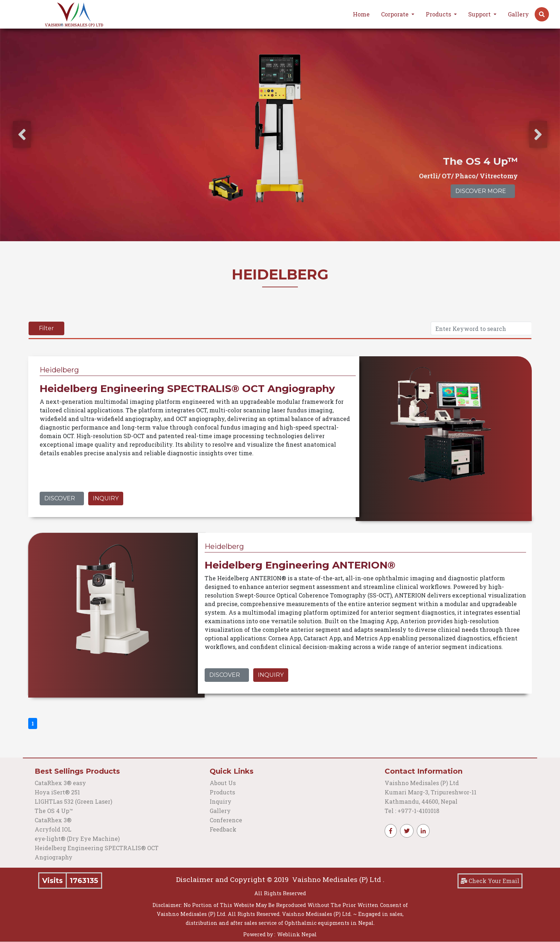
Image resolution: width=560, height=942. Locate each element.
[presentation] (22, 135)
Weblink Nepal (297, 934)
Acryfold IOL (53, 829)
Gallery (518, 14)
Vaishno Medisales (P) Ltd (422, 783)
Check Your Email (490, 881)
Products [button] (439, 14)
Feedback (223, 829)
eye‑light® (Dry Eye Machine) (77, 839)
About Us (223, 783)
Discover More (481, 191)
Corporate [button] (396, 14)
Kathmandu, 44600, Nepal (421, 801)
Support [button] (480, 14)
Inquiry (106, 498)
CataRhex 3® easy (60, 783)
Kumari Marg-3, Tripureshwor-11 (431, 792)
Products (222, 792)
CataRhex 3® (53, 820)
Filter (46, 328)
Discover (60, 498)
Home (361, 14)
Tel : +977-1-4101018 (412, 811)
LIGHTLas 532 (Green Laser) (73, 801)
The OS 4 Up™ (54, 811)
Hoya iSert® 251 (57, 792)
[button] (542, 14)
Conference (226, 820)
